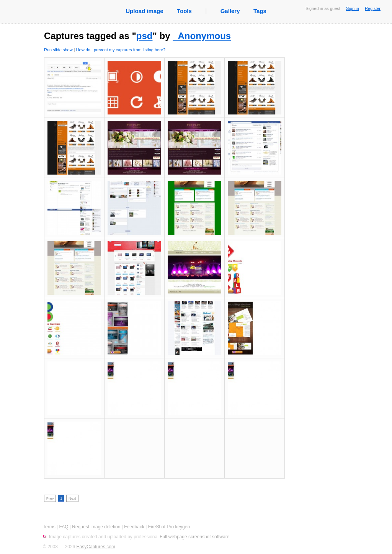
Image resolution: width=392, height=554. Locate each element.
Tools (184, 11)
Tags (260, 11)
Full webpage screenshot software (194, 537)
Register (373, 8)
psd (145, 36)
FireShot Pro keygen (169, 527)
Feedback (134, 527)
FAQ (64, 527)
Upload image (144, 11)
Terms (49, 527)
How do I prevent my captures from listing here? (121, 50)
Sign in (353, 8)
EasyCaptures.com (96, 547)
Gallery (230, 11)
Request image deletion (96, 527)
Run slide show (58, 50)
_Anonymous (202, 36)
